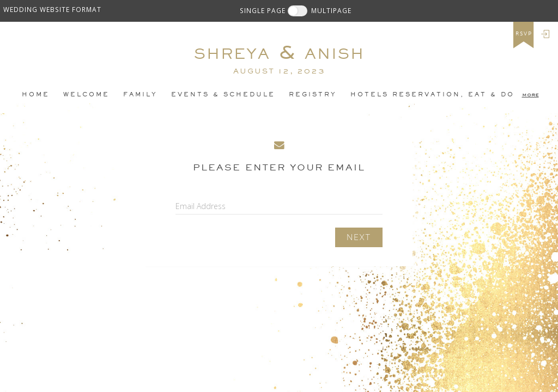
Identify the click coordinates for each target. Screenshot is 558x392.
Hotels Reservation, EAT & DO (432, 94)
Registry (313, 94)
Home (36, 94)
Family (140, 94)
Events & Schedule (223, 94)
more (530, 94)
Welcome (86, 94)
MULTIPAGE (331, 10)
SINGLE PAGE (263, 10)
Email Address (201, 206)
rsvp (524, 34)
